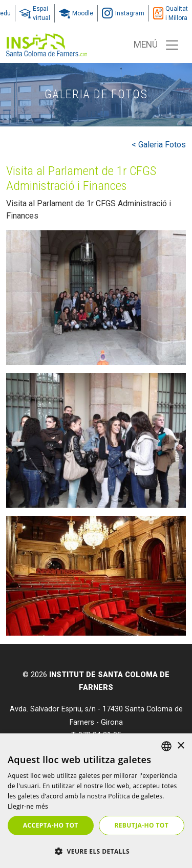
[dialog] (96, 801)
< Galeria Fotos (159, 145)
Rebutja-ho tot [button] (141, 825)
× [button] (180, 746)
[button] (96, 851)
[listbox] (166, 746)
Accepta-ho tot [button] (51, 825)
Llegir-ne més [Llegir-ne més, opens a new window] (28, 806)
